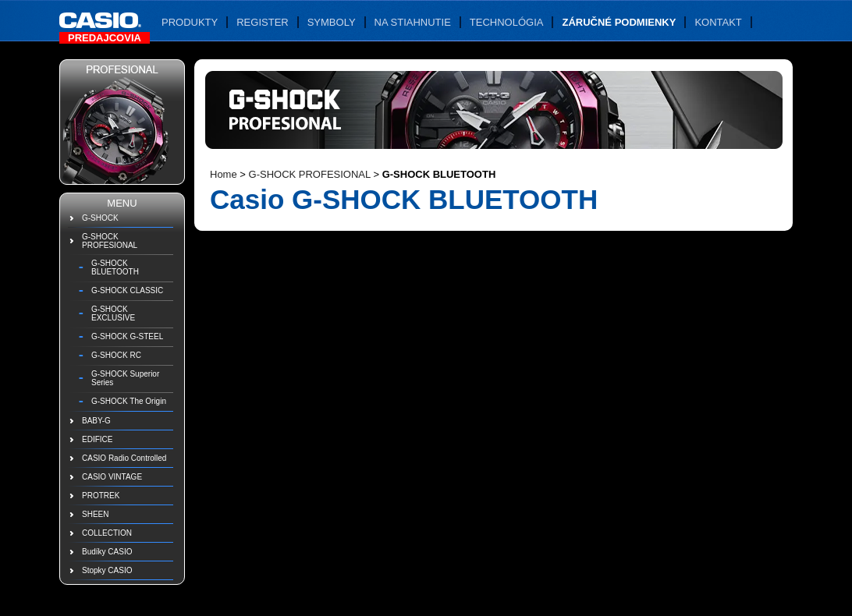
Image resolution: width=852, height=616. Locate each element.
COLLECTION (107, 533)
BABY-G (96, 421)
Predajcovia (105, 38)
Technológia (507, 22)
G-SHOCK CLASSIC (127, 290)
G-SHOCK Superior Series (125, 378)
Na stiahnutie (413, 22)
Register (262, 22)
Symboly (332, 22)
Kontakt (718, 22)
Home (224, 174)
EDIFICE (97, 439)
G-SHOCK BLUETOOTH (115, 267)
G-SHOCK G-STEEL (127, 336)
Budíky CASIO (107, 552)
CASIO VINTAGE (112, 477)
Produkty (190, 22)
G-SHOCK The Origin (129, 401)
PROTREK (101, 496)
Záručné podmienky (619, 22)
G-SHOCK (100, 218)
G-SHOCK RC (116, 355)
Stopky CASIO (107, 570)
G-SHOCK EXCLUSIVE (113, 313)
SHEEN (95, 514)
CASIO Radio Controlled (124, 458)
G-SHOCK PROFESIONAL (110, 241)
